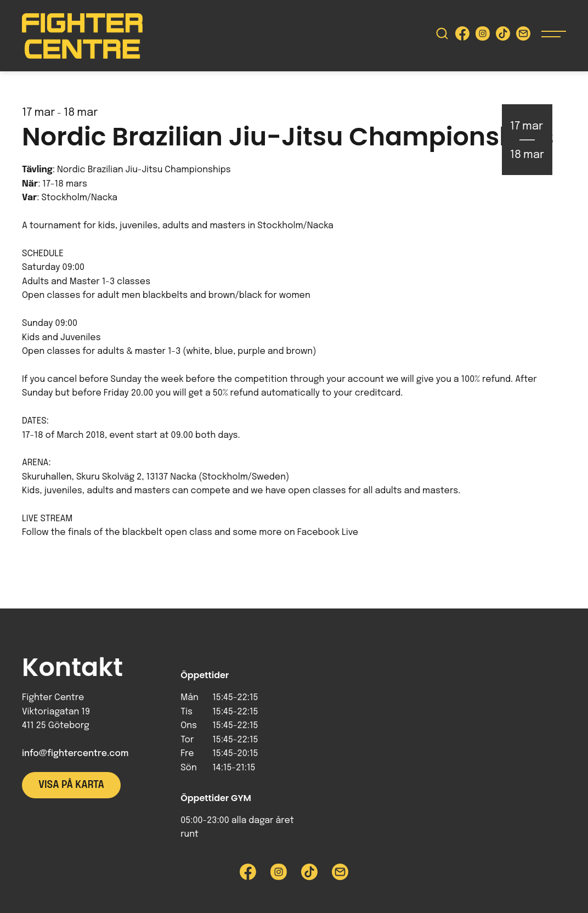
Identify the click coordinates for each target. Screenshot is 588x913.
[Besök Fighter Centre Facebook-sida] (462, 36)
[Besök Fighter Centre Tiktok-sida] (503, 36)
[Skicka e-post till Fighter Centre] (523, 36)
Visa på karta (71, 785)
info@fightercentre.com (75, 754)
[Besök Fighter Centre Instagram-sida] (483, 36)
